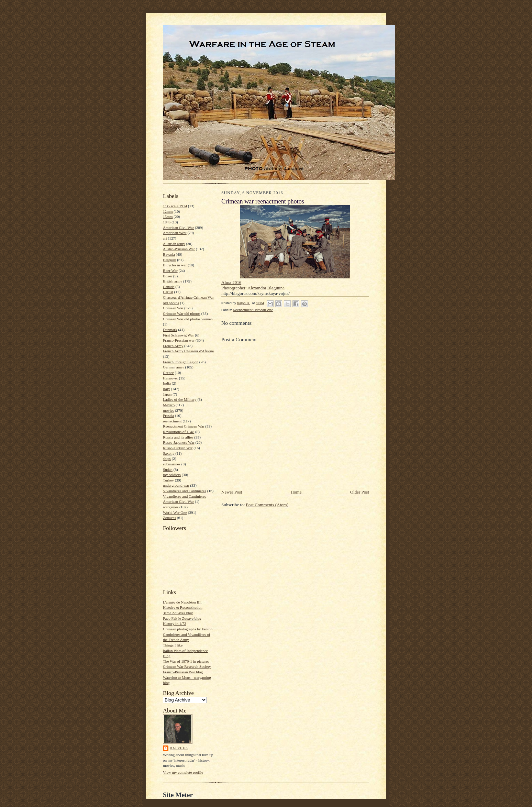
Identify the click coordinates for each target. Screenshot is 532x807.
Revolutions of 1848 (179, 432)
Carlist (168, 292)
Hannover (170, 378)
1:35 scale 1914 (175, 206)
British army (173, 281)
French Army (173, 346)
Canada (169, 287)
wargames (171, 507)
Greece (168, 373)
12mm (168, 211)
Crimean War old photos (182, 313)
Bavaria (169, 254)
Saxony (169, 453)
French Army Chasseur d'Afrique (188, 351)
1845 (167, 222)
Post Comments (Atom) (267, 505)
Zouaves (169, 518)
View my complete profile (183, 772)
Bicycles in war (175, 265)
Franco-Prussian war (179, 340)
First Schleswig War (178, 335)
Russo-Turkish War (178, 448)
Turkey (168, 480)
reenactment (172, 421)
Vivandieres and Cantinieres (185, 491)
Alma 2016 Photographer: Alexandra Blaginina (253, 285)
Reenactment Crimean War (184, 426)
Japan (167, 394)
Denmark (170, 330)
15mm (168, 217)
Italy (166, 389)
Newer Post (232, 492)
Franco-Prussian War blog (183, 672)
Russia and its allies (178, 437)
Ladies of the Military (180, 399)
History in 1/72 (175, 623)
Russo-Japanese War (179, 442)
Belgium (169, 260)
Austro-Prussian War (179, 249)
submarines (172, 464)
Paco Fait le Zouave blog (182, 618)
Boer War (170, 270)
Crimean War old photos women (188, 319)
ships (167, 458)
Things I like (173, 645)
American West (175, 233)
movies (168, 410)
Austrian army (174, 244)
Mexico (169, 405)
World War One (175, 512)
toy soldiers (172, 475)
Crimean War (173, 308)
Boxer (168, 276)
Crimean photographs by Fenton (188, 629)
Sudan (168, 469)
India (167, 383)
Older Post (360, 492)
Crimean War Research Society (187, 666)
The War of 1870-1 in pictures (186, 661)
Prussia (168, 416)
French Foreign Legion (181, 362)
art (165, 238)
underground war (176, 485)
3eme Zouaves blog (178, 613)
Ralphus (179, 748)
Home (296, 492)
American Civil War (178, 228)
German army (174, 367)
